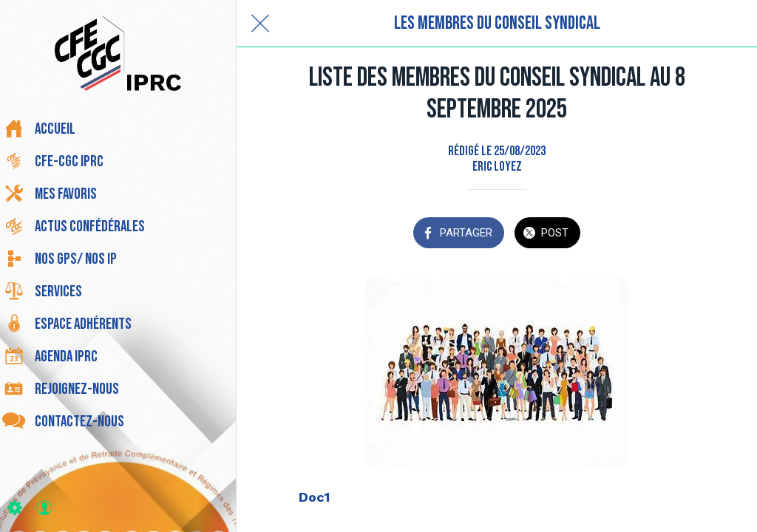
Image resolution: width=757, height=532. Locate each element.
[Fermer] (260, 24)
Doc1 (314, 497)
